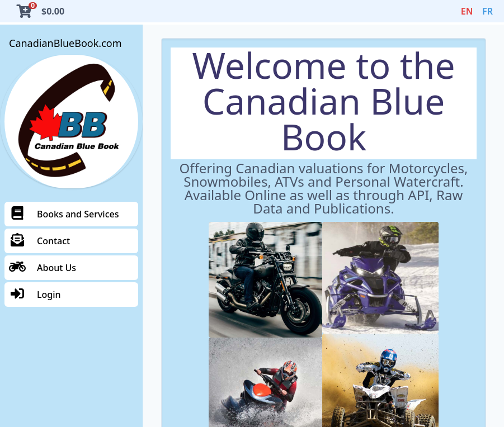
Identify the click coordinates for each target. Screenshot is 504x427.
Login (35, 295)
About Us (43, 268)
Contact (39, 241)
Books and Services (64, 214)
